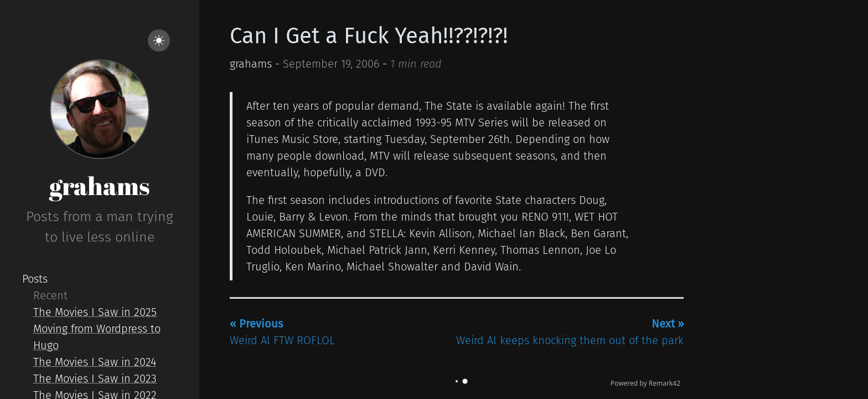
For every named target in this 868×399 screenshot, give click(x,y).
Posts (35, 279)
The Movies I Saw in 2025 (95, 312)
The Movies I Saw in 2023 (95, 378)
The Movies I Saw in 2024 (95, 362)
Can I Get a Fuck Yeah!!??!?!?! (369, 36)
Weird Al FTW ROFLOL (282, 332)
